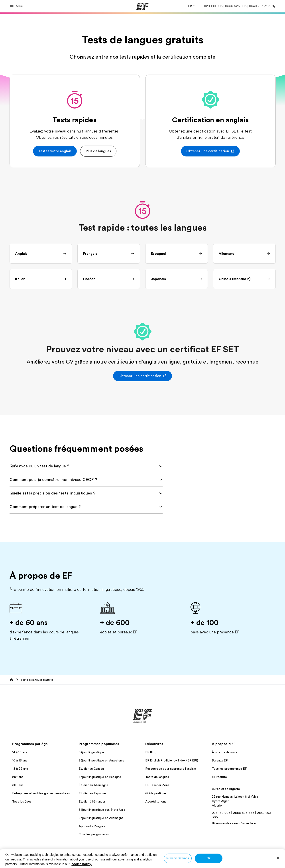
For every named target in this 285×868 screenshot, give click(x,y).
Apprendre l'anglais (92, 826)
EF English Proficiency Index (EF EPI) (172, 760)
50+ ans (18, 785)
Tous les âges (22, 801)
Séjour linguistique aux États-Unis (102, 810)
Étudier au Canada (91, 769)
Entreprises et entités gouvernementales (41, 793)
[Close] (278, 858)
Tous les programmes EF (229, 769)
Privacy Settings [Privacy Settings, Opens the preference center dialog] (178, 858)
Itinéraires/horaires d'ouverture (234, 823)
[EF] (142, 6)
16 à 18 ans (20, 760)
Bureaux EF (220, 760)
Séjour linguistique (91, 752)
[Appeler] (239, 6)
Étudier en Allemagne (93, 785)
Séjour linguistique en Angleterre (101, 760)
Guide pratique (156, 793)
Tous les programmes (94, 834)
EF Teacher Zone (157, 785)
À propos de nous (224, 752)
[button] (17, 6)
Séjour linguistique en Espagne (100, 777)
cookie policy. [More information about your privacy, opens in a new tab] (82, 864)
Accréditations (156, 801)
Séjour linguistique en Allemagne (101, 818)
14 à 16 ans (20, 752)
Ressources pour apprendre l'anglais (171, 769)
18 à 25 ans (20, 769)
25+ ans (18, 777)
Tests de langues (157, 777)
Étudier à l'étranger (92, 801)
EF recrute (219, 777)
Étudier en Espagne (92, 793)
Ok (208, 858)
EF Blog (151, 752)
